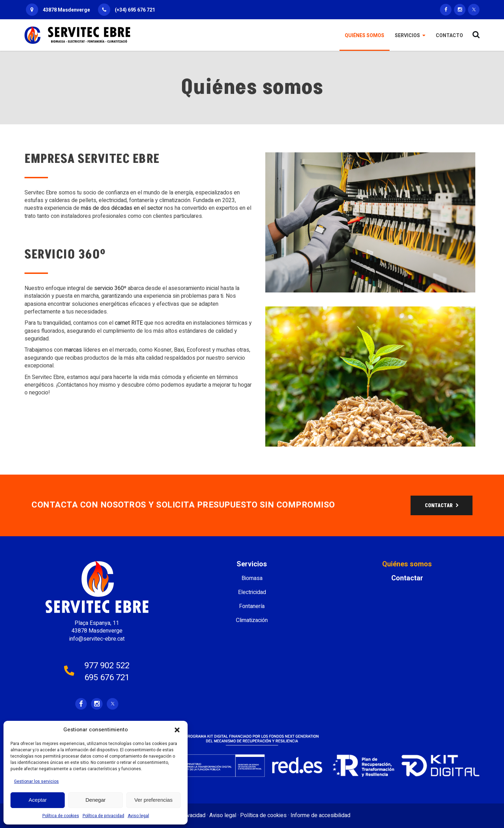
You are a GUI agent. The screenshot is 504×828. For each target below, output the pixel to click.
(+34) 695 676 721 (135, 10)
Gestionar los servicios (36, 781)
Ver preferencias (153, 800)
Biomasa (252, 578)
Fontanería (252, 606)
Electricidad (252, 592)
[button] (177, 730)
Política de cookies (61, 816)
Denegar (96, 800)
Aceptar (38, 800)
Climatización (252, 620)
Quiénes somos (407, 564)
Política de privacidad (103, 816)
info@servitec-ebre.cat (97, 639)
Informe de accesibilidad (320, 815)
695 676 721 (107, 678)
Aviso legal (138, 816)
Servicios (252, 564)
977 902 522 (107, 666)
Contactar (407, 578)
